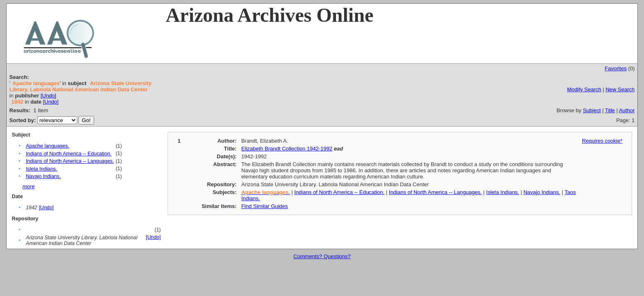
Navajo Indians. (43, 176)
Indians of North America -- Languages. (70, 161)
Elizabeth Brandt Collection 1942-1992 (287, 149)
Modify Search (584, 89)
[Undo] (48, 96)
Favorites (615, 68)
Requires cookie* (602, 141)
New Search (620, 89)
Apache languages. (48, 146)
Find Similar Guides (264, 206)
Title (610, 110)
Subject (592, 110)
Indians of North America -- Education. (69, 154)
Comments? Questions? (322, 256)
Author (627, 110)
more (29, 186)
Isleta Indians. (41, 169)
